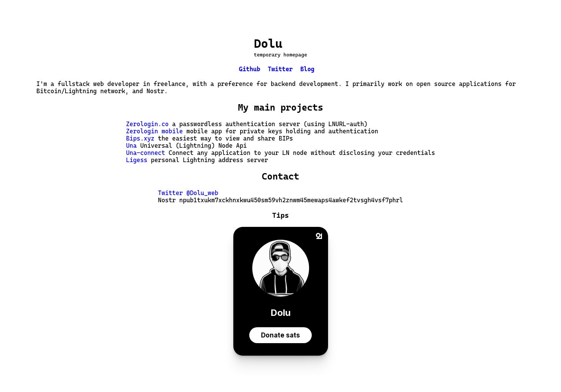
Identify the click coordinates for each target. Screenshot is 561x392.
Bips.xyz (140, 138)
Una (131, 146)
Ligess (137, 160)
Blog (308, 69)
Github (250, 69)
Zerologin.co (148, 124)
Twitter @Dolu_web (188, 193)
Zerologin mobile (155, 131)
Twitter (280, 69)
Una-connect (146, 153)
